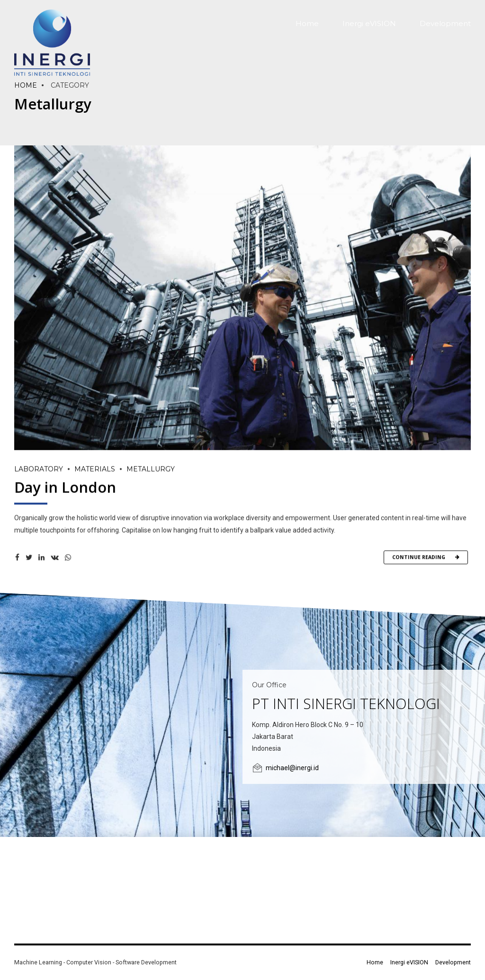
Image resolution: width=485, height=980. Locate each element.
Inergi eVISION (369, 23)
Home (307, 23)
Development (445, 23)
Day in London (65, 487)
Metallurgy (151, 469)
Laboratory (39, 469)
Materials (95, 469)
